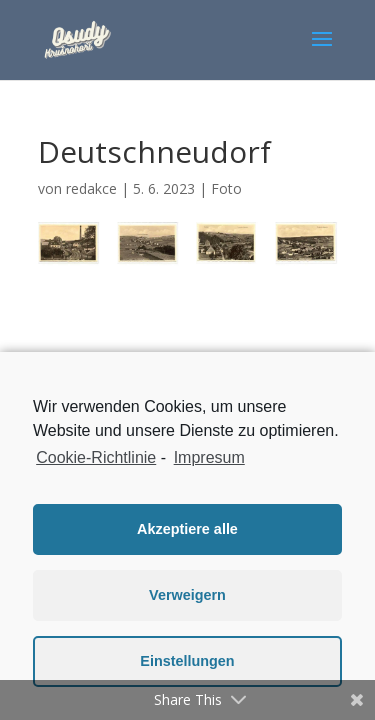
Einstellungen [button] (187, 661)
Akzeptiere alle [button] (187, 529)
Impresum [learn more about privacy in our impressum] (209, 457)
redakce (91, 188)
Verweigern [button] (187, 595)
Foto (226, 188)
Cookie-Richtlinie (96, 457)
